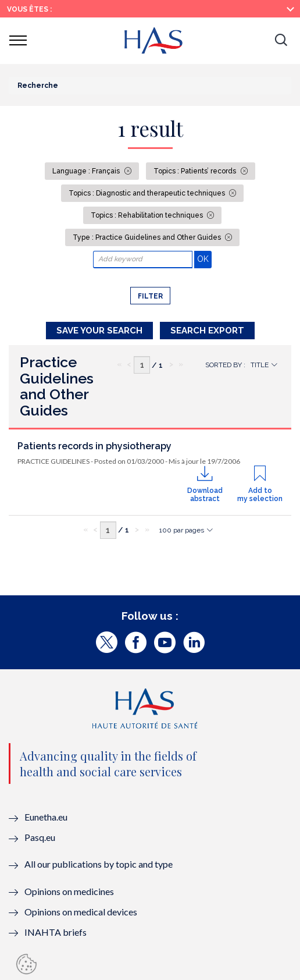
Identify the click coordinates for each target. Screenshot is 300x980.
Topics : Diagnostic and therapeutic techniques (148, 193)
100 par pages (182, 530)
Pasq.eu (40, 837)
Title (260, 365)
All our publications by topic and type (99, 864)
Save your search (99, 331)
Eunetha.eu (46, 817)
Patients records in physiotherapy (94, 446)
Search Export (207, 331)
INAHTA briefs (56, 932)
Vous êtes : (29, 9)
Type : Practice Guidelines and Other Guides (148, 237)
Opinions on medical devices (81, 912)
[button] (281, 41)
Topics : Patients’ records (196, 171)
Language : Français (87, 171)
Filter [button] (150, 296)
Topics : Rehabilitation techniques (148, 215)
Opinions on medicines (69, 891)
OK (204, 259)
